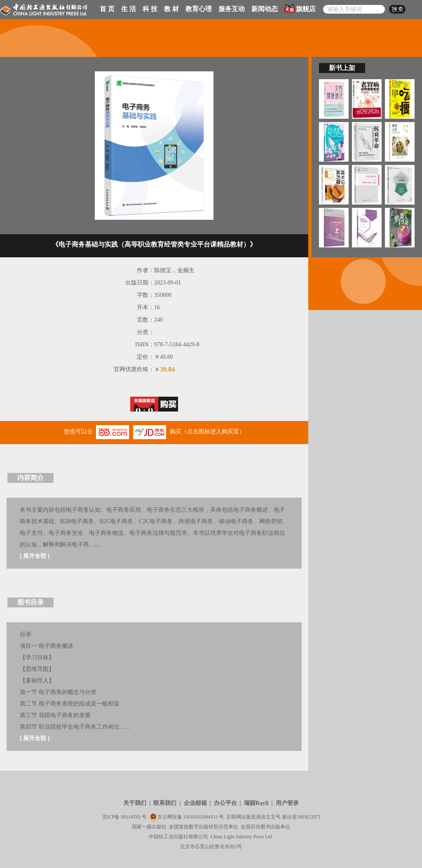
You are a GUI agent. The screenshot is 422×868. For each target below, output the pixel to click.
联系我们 (165, 803)
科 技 (150, 9)
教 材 (171, 9)
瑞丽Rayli (256, 803)
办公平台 (225, 803)
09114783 (131, 817)
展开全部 (35, 556)
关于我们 (135, 803)
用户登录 (287, 803)
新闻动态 (265, 9)
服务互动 (232, 9)
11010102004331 (201, 817)
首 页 (107, 9)
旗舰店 (300, 8)
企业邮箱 (195, 803)
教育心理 (199, 9)
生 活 (129, 9)
